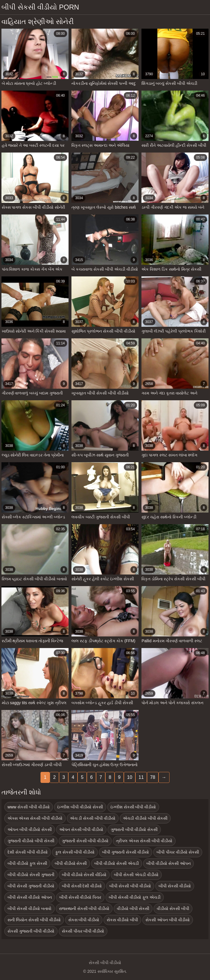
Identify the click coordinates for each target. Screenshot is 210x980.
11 (141, 777)
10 (130, 777)
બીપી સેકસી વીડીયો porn (40, 7)
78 (153, 777)
